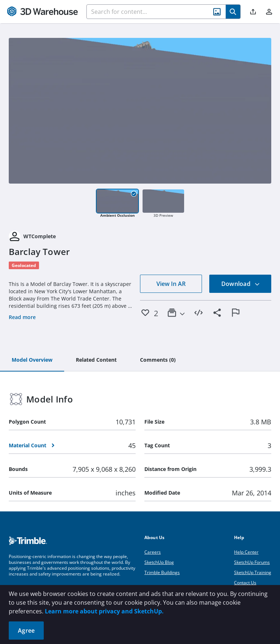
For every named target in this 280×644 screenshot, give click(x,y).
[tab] (32, 360)
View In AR (171, 284)
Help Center (246, 552)
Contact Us (245, 583)
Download (241, 284)
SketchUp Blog (159, 562)
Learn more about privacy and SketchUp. (104, 611)
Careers (153, 552)
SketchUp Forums (252, 562)
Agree (26, 631)
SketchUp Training (253, 572)
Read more (22, 317)
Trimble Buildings (162, 572)
